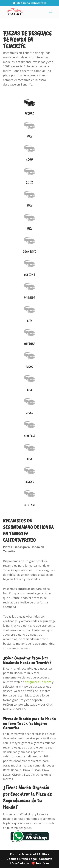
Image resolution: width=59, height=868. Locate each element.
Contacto (46, 859)
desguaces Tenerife (38, 682)
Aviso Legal (29, 859)
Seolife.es (42, 863)
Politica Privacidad (23, 854)
